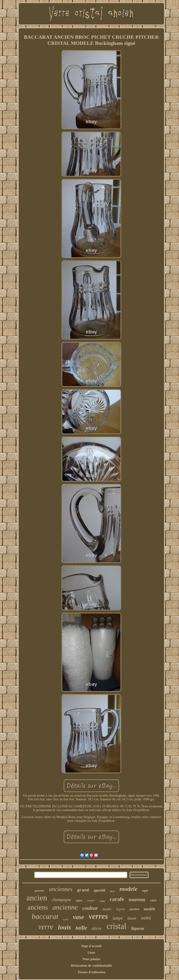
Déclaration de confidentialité (91, 966)
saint (146, 918)
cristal (117, 926)
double (107, 909)
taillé (66, 919)
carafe (117, 899)
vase (79, 917)
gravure (40, 891)
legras (120, 909)
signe (79, 900)
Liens (91, 953)
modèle (150, 909)
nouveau (137, 899)
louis (65, 927)
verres (98, 916)
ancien (37, 898)
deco (112, 891)
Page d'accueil (91, 946)
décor (97, 928)
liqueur (138, 928)
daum (132, 918)
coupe (102, 901)
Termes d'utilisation (91, 972)
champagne (61, 900)
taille (81, 928)
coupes (91, 900)
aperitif (99, 890)
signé (145, 891)
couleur (90, 908)
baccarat (45, 916)
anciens (38, 907)
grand (83, 890)
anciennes (61, 889)
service (134, 909)
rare (153, 900)
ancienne (65, 907)
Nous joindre (91, 959)
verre (46, 927)
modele (129, 889)
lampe (118, 918)
